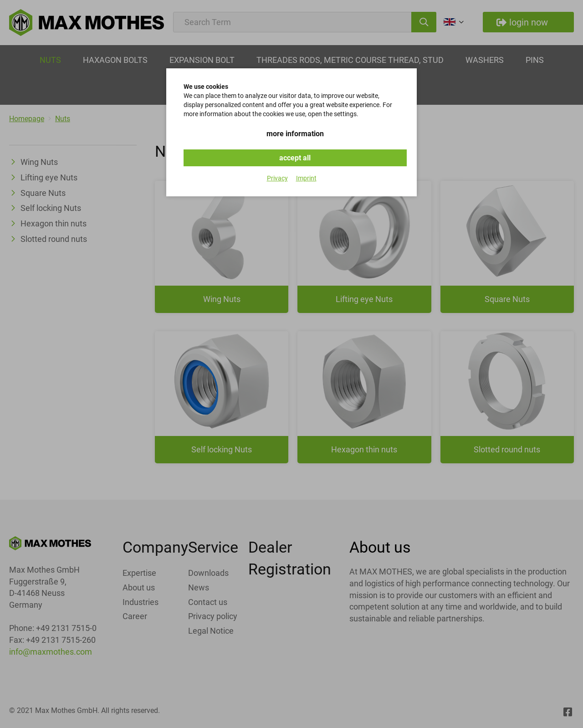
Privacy (277, 178)
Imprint (306, 178)
